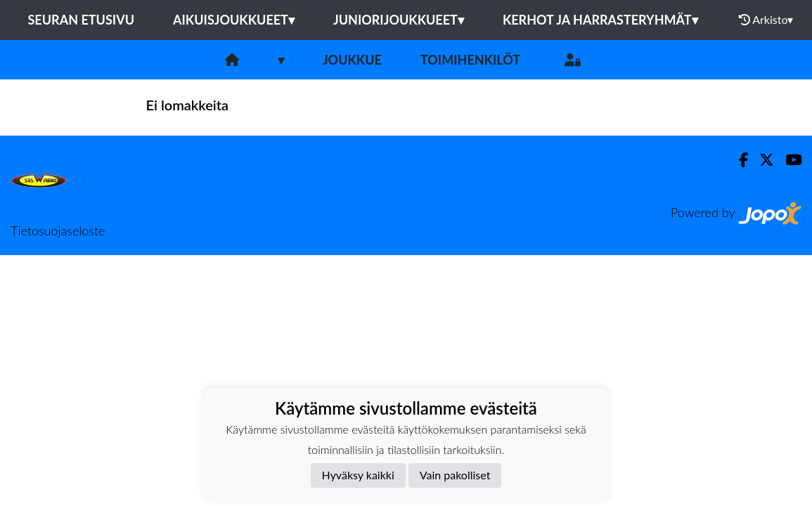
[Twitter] (761, 160)
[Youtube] (788, 160)
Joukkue (352, 60)
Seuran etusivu (82, 20)
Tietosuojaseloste (58, 231)
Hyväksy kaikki (358, 475)
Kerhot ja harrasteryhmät (600, 20)
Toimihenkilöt (470, 60)
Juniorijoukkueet (399, 20)
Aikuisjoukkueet (234, 20)
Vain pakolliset (455, 475)
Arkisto (766, 20)
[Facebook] (738, 160)
